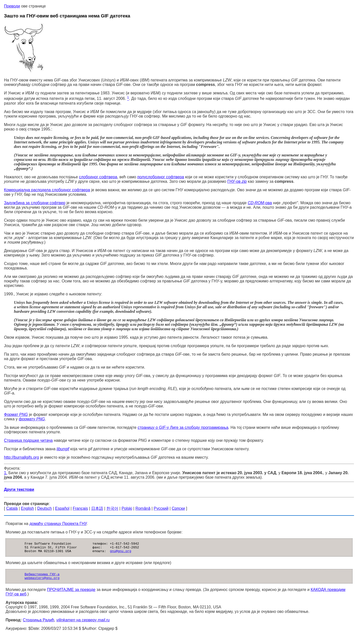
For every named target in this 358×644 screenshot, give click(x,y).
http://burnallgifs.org (22, 457)
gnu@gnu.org (121, 553)
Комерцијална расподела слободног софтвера (47, 190)
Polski (127, 508)
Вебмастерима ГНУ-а (42, 577)
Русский (161, 508)
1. (6, 473)
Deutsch (45, 508)
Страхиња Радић (39, 624)
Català (12, 508)
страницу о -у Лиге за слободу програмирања (183, 427)
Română (143, 508)
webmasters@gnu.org (42, 581)
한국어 (112, 508)
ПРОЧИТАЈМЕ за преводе (71, 593)
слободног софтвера (98, 177)
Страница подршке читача (28, 440)
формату (32, 419)
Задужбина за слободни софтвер (35, 203)
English (27, 508)
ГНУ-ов (237, 181)
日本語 (97, 508)
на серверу (83, 624)
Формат (16, 415)
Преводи (12, 6)
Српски (178, 508)
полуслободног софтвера (161, 177)
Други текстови (19, 489)
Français (80, 508)
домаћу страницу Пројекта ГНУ (58, 524)
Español (62, 508)
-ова (260, 203)
